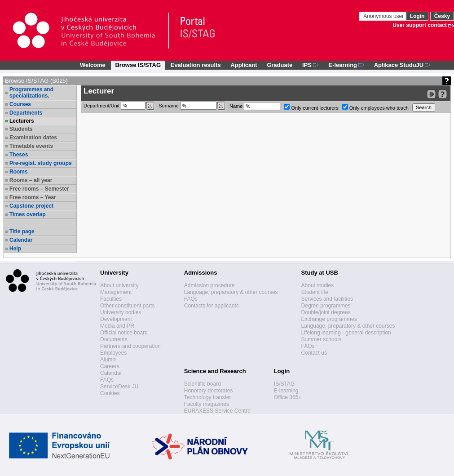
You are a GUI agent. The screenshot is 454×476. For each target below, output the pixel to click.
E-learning (286, 391)
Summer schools (321, 339)
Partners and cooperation (130, 346)
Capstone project (31, 206)
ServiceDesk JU (119, 387)
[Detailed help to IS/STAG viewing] (443, 94)
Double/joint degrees (326, 312)
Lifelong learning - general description (346, 333)
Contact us (314, 353)
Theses (19, 155)
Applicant (244, 65)
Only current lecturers (311, 107)
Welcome (93, 65)
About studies (318, 285)
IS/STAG (284, 384)
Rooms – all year (31, 180)
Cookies (110, 393)
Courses (20, 104)
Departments (26, 113)
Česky (442, 16)
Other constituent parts (127, 306)
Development (116, 319)
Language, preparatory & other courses (231, 292)
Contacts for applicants (212, 306)
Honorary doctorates (209, 391)
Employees (113, 353)
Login (417, 16)
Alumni (108, 360)
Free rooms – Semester (39, 189)
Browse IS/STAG (138, 65)
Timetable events (31, 146)
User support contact (420, 25)
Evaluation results (196, 65)
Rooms (19, 172)
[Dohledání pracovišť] (150, 106)
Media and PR (117, 326)
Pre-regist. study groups (41, 163)
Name (255, 106)
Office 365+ (288, 397)
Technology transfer (208, 397)
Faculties (111, 299)
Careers (110, 366)
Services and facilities (327, 299)
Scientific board (203, 384)
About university (119, 285)
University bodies (121, 312)
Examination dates (33, 138)
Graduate (280, 65)
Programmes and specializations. (31, 93)
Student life (315, 292)
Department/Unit (119, 106)
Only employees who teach (375, 107)
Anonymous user (384, 16)
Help (15, 249)
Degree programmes (326, 306)
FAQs (107, 380)
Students (21, 129)
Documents (114, 339)
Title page (22, 231)
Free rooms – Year (33, 197)
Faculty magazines (207, 404)
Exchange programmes (329, 319)
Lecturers (22, 121)
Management (116, 292)
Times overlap (27, 214)
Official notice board (124, 333)
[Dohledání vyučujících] (221, 106)
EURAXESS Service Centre (217, 411)
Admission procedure (209, 285)
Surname (192, 106)
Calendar (21, 240)
